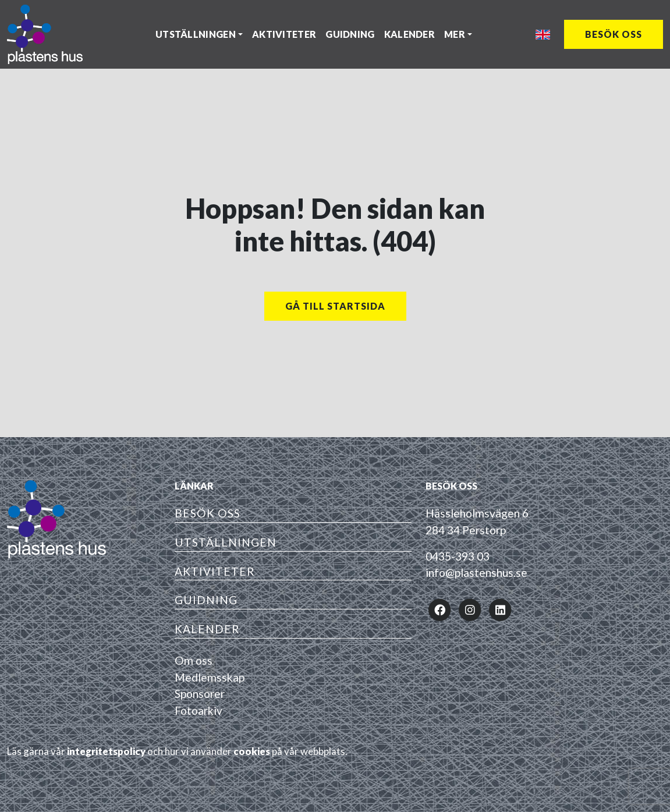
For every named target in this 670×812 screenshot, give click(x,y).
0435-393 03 (458, 556)
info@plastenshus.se (476, 572)
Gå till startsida (335, 306)
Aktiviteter (284, 34)
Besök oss (614, 34)
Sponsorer (200, 694)
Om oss (194, 660)
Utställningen (196, 34)
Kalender (410, 34)
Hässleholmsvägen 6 (477, 513)
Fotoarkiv (198, 710)
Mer (455, 34)
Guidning (350, 34)
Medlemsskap (210, 677)
